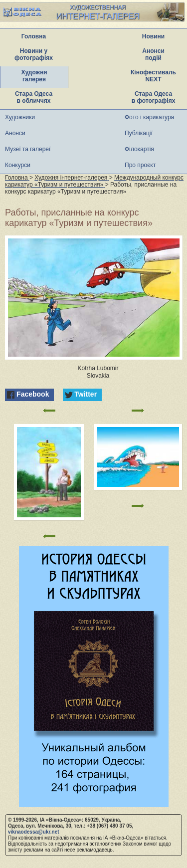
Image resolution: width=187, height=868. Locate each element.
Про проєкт (140, 165)
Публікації (139, 133)
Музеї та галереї (28, 149)
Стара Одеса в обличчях (34, 97)
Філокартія (139, 149)
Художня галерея (34, 76)
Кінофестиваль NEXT (153, 76)
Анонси (15, 133)
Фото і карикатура (149, 117)
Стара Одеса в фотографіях (154, 97)
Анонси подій (153, 54)
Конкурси (18, 165)
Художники (20, 117)
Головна (34, 36)
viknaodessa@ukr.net (34, 832)
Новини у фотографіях (34, 54)
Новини (153, 36)
